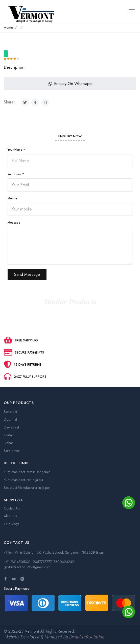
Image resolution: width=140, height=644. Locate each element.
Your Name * (16, 150)
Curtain (9, 435)
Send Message (27, 274)
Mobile (12, 198)
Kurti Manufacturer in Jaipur (24, 480)
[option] (70, 48)
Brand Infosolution (87, 637)
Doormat (10, 419)
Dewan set (11, 427)
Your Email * (16, 174)
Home (8, 28)
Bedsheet (10, 412)
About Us (10, 516)
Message (14, 223)
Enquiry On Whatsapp (70, 84)
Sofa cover (12, 451)
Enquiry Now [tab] (70, 136)
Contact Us (12, 508)
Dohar (8, 443)
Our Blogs (11, 524)
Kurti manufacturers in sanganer (27, 472)
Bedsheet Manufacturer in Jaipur (27, 488)
